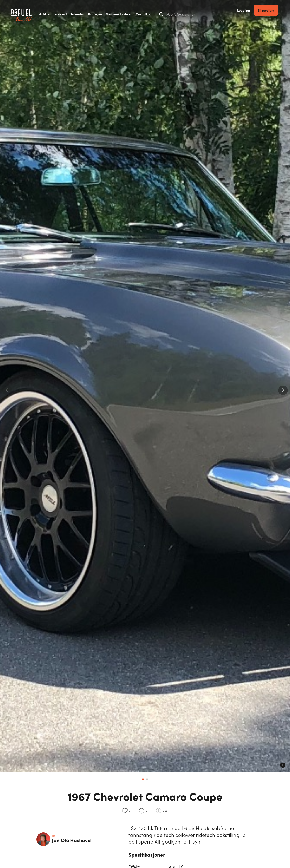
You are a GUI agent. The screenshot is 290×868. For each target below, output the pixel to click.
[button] (283, 390)
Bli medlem (271, 14)
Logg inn (249, 14)
